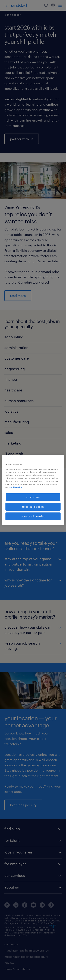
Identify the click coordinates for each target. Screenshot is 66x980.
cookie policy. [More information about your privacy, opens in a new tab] (16, 487)
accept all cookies (33, 516)
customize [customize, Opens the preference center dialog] (33, 497)
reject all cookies (33, 507)
